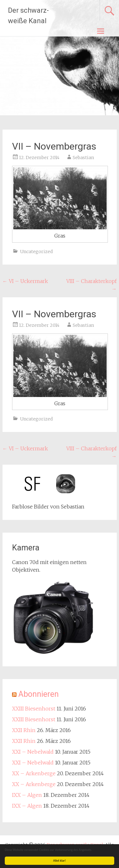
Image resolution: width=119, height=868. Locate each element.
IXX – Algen (27, 795)
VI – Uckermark (25, 281)
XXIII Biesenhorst (34, 709)
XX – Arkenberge (34, 773)
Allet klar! (60, 861)
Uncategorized (36, 252)
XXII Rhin (24, 730)
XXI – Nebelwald (33, 752)
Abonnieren (39, 694)
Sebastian (83, 158)
